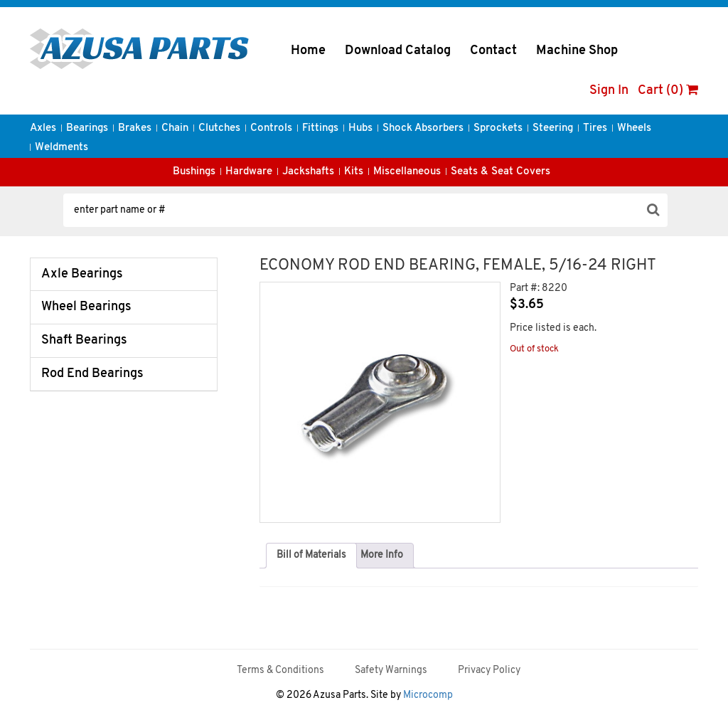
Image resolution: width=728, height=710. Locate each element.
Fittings (320, 128)
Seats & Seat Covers (500, 172)
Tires (595, 128)
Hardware (249, 172)
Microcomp (428, 695)
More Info (382, 555)
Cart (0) (668, 91)
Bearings (87, 128)
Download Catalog (398, 51)
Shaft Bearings (84, 340)
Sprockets (498, 128)
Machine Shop (577, 51)
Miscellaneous (407, 172)
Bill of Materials (311, 555)
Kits (354, 172)
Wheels (634, 128)
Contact (493, 51)
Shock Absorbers (423, 128)
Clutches (219, 128)
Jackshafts (308, 172)
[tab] (311, 556)
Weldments (61, 148)
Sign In (609, 91)
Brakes (135, 128)
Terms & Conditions (280, 671)
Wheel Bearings (86, 307)
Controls (271, 128)
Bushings (194, 172)
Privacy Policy (489, 671)
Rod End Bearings (92, 374)
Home (308, 51)
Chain (175, 128)
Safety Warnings (391, 671)
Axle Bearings (82, 274)
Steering (553, 128)
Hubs (360, 128)
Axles (43, 128)
